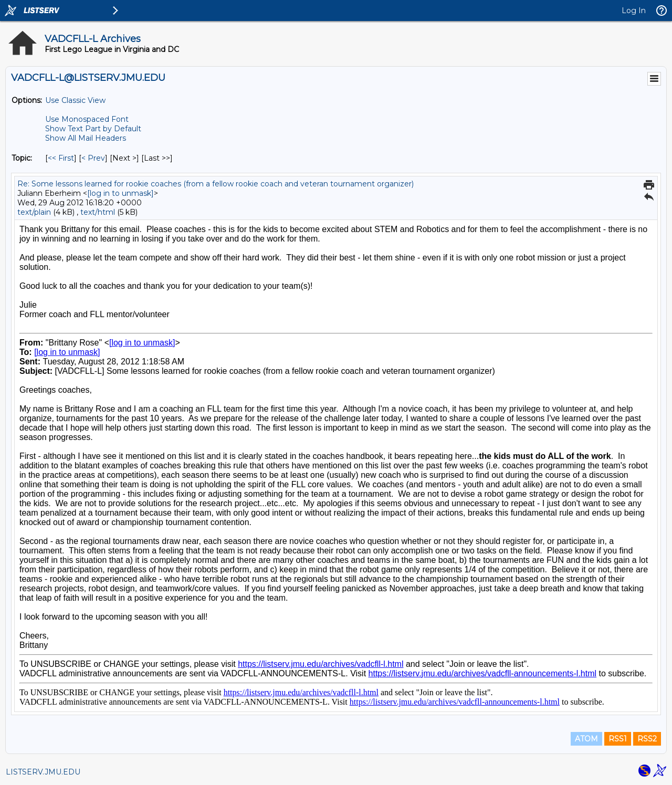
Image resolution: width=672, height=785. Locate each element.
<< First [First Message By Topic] (61, 158)
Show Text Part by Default (93, 129)
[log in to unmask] (120, 193)
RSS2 (647, 739)
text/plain (34, 212)
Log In (634, 11)
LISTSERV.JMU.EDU (43, 772)
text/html (98, 212)
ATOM (586, 739)
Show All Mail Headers (86, 138)
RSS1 (618, 739)
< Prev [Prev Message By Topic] (93, 158)
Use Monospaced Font (87, 119)
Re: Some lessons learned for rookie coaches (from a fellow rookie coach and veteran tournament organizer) (216, 184)
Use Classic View (75, 100)
